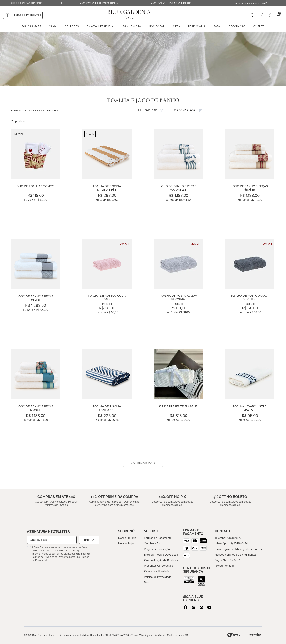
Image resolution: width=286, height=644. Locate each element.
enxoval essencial (101, 26)
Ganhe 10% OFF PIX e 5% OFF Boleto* (171, 3)
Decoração (237, 26)
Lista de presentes (28, 15)
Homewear (157, 26)
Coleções (72, 26)
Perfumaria (197, 26)
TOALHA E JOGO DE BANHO (42, 111)
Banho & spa (132, 26)
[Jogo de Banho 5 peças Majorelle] (179, 180)
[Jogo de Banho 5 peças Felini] (36, 290)
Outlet (259, 26)
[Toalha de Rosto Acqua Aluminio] (179, 290)
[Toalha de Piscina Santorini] (107, 400)
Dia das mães (32, 26)
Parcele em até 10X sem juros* (26, 3)
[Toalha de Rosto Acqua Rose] (107, 290)
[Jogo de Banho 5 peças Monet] (36, 400)
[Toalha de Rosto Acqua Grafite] (250, 290)
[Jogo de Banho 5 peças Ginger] (250, 180)
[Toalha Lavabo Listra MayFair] (250, 400)
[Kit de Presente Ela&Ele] (179, 400)
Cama (53, 26)
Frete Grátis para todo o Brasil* (250, 3)
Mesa (177, 26)
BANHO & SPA (19, 111)
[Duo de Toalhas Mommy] (36, 180)
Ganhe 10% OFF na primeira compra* (99, 3)
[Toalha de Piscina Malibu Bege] (107, 180)
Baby (217, 26)
